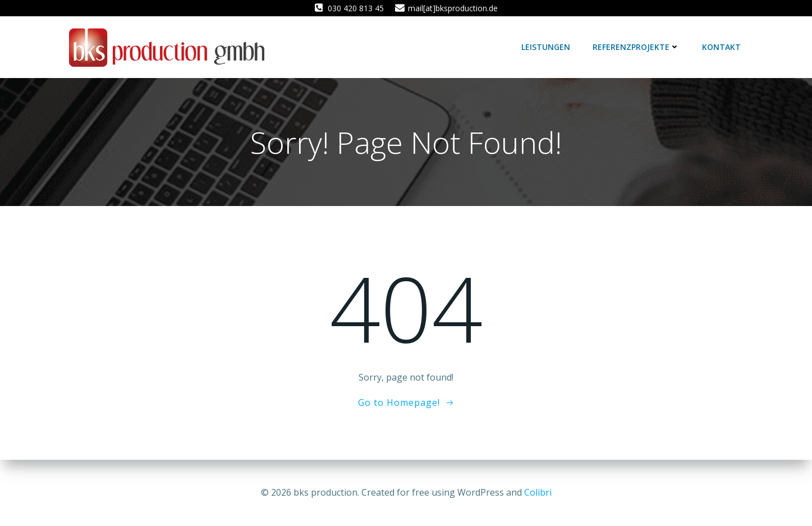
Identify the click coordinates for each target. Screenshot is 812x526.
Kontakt (721, 47)
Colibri (538, 492)
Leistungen (546, 47)
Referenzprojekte (636, 47)
